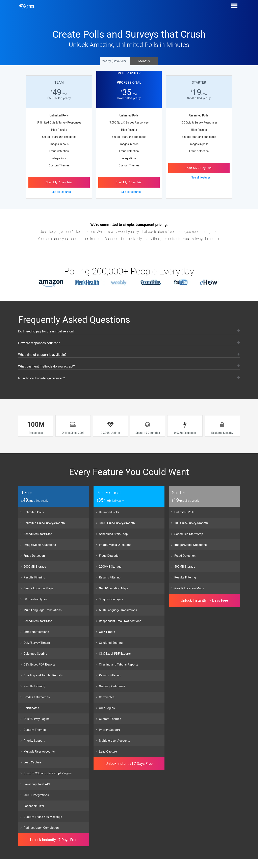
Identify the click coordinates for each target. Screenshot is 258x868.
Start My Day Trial (59, 182)
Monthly (144, 61)
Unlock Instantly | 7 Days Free (54, 840)
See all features (61, 192)
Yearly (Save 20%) (115, 61)
